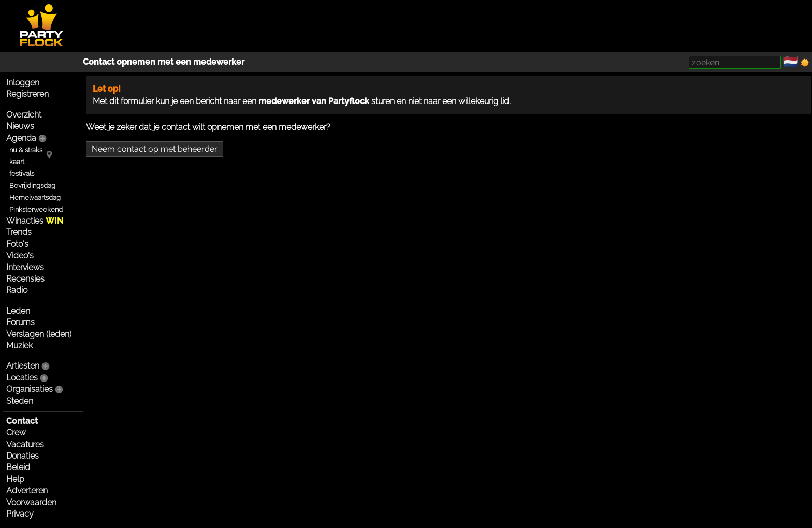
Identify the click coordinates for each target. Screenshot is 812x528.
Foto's (17, 244)
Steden (20, 401)
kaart (17, 162)
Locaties (22, 378)
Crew (16, 432)
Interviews (25, 267)
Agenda (21, 138)
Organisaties (30, 389)
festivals (22, 174)
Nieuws (20, 126)
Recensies (25, 279)
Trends (19, 232)
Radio (17, 290)
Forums (20, 322)
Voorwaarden (31, 502)
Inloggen (23, 83)
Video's (20, 255)
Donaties (23, 456)
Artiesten (23, 366)
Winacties (35, 221)
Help (15, 479)
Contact (22, 421)
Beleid (18, 467)
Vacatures (25, 444)
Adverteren (27, 490)
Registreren (27, 94)
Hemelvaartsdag (35, 197)
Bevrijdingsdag (32, 186)
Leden (18, 311)
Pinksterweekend (36, 209)
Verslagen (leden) (39, 334)
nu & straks (26, 150)
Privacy (20, 514)
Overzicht (24, 115)
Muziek (19, 346)
